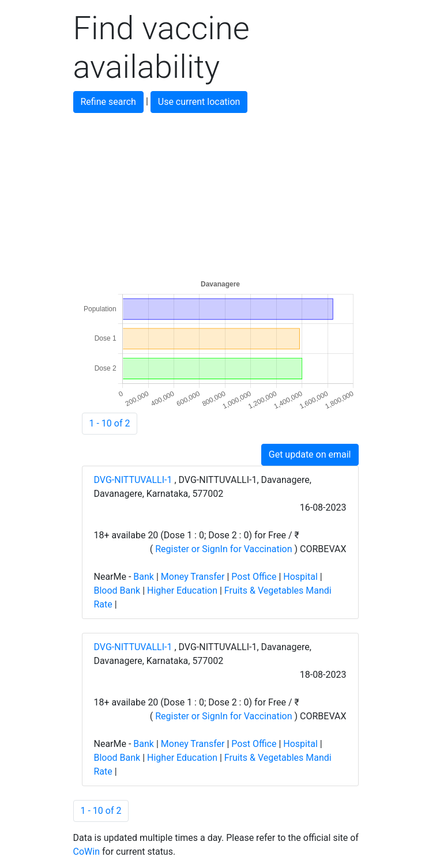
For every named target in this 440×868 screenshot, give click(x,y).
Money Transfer (193, 577)
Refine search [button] (108, 102)
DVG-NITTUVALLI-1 (134, 480)
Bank (144, 577)
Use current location (199, 102)
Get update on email (310, 454)
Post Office (254, 577)
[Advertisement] (220, 194)
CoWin (87, 852)
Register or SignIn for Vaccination (223, 549)
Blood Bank (117, 590)
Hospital (300, 577)
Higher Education (182, 590)
